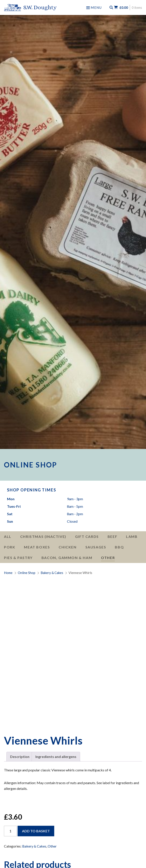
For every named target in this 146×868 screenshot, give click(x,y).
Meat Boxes (37, 547)
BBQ (119, 547)
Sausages (96, 547)
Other (108, 558)
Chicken (68, 547)
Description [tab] (20, 757)
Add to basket (36, 831)
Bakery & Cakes (34, 846)
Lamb (132, 536)
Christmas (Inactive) (43, 536)
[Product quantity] (10, 831)
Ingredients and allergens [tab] (56, 757)
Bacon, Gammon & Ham (67, 558)
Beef (112, 536)
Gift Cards (87, 536)
